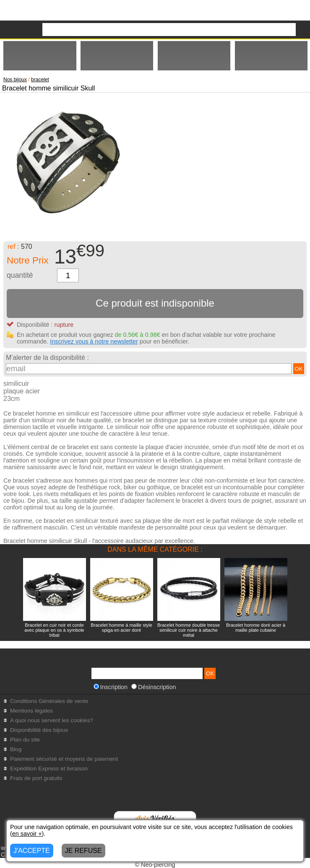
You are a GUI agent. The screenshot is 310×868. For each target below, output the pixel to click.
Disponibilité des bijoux (39, 730)
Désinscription (154, 687)
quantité (20, 275)
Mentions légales (31, 711)
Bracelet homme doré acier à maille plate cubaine (256, 628)
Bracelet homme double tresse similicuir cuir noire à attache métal (189, 630)
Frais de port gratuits (36, 778)
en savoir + (27, 834)
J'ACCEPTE (32, 851)
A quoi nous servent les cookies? (52, 720)
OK (298, 369)
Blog (16, 749)
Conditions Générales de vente (49, 701)
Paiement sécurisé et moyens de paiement (64, 759)
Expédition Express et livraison (49, 769)
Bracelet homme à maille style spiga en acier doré (121, 628)
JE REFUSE (83, 851)
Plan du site (25, 740)
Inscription (111, 687)
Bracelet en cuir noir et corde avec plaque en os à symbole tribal (54, 630)
